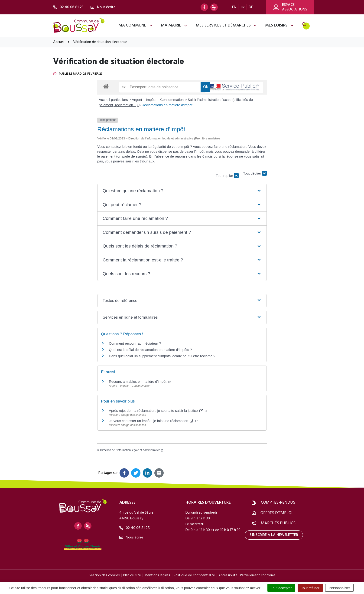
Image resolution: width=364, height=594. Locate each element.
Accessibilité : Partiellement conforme (247, 575)
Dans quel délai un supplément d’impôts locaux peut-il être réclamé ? (162, 356)
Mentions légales (157, 575)
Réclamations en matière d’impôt (167, 105)
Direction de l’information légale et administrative (132, 450)
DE (251, 7)
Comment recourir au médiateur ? (135, 343)
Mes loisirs (279, 25)
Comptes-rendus (278, 503)
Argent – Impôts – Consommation (158, 100)
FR (243, 7)
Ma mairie (174, 25)
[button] (182, 191)
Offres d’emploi (276, 513)
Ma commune (136, 25)
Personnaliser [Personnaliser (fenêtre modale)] (339, 588)
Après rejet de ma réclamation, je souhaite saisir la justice (158, 411)
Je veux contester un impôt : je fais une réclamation (153, 421)
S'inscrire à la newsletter (274, 535)
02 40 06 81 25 (135, 528)
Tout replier (227, 176)
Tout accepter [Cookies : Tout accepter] (281, 588)
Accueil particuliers (114, 100)
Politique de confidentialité (194, 575)
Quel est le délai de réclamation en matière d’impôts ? (150, 350)
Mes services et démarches (226, 25)
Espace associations (290, 7)
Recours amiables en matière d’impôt (140, 381)
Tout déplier (255, 173)
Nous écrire (131, 538)
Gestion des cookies (104, 575)
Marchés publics (278, 523)
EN (234, 7)
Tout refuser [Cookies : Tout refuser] (310, 588)
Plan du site (132, 575)
